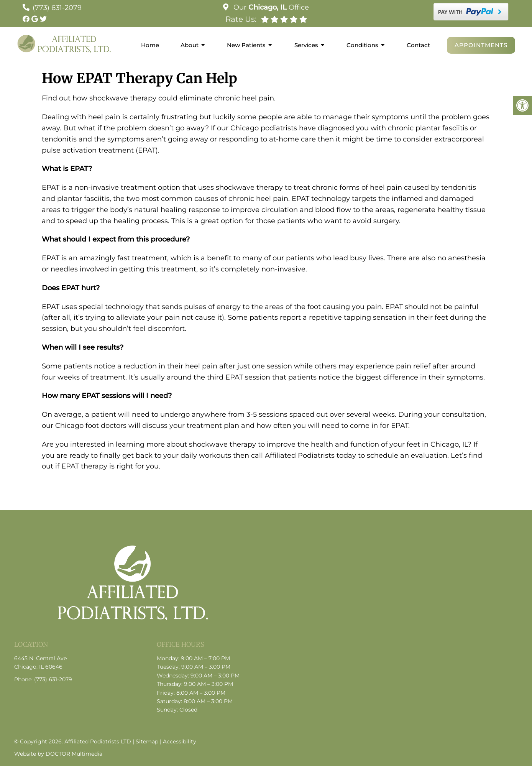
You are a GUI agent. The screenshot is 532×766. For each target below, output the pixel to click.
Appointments (481, 45)
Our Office (270, 7)
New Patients (246, 45)
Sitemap (147, 741)
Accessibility (180, 741)
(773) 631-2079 (57, 8)
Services (306, 45)
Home (150, 45)
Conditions (362, 45)
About (190, 45)
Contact (418, 45)
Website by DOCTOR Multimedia (58, 754)
